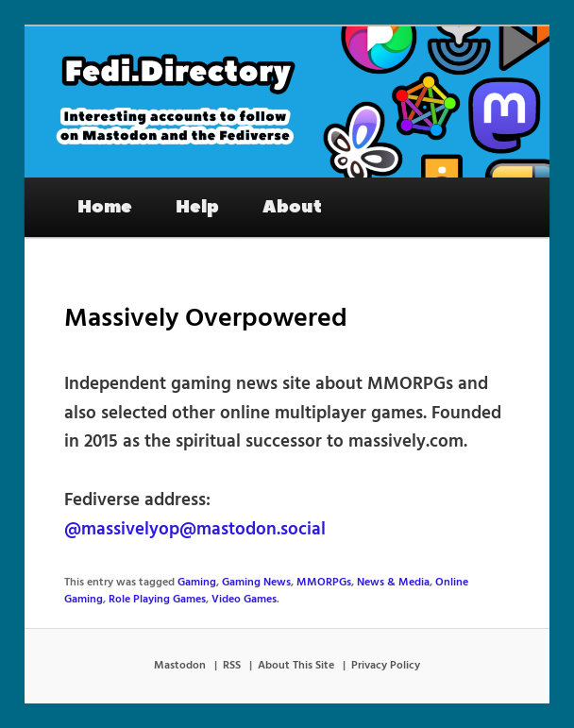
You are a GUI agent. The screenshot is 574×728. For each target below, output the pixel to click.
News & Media (393, 583)
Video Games (244, 600)
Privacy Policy (386, 666)
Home (105, 207)
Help (197, 207)
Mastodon (180, 666)
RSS (232, 666)
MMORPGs (324, 583)
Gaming (197, 583)
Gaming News (256, 583)
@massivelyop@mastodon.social (195, 530)
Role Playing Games (157, 600)
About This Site (296, 666)
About (292, 207)
